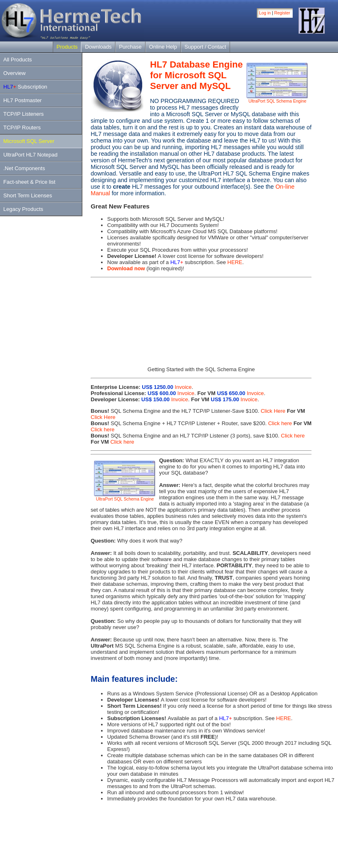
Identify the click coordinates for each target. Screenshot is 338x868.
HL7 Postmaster (22, 100)
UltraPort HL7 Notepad (31, 155)
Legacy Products (23, 209)
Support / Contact (205, 47)
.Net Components (24, 168)
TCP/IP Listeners (23, 114)
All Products (18, 60)
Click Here (272, 411)
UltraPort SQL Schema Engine (277, 99)
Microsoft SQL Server (29, 141)
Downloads (98, 47)
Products (67, 47)
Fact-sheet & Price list (29, 182)
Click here (279, 423)
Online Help (163, 47)
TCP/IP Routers (22, 128)
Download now (126, 268)
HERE (235, 262)
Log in (265, 13)
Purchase (130, 47)
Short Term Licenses (28, 195)
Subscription (25, 87)
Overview (14, 73)
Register (282, 13)
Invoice (183, 387)
